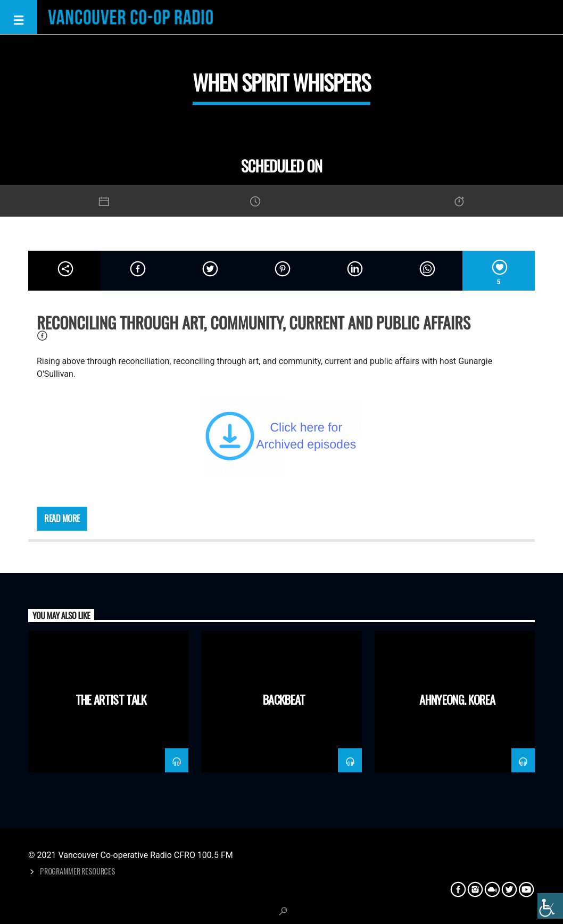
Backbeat (284, 699)
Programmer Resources (77, 871)
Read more (62, 518)
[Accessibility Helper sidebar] (550, 906)
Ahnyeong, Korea (457, 699)
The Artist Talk (111, 699)
